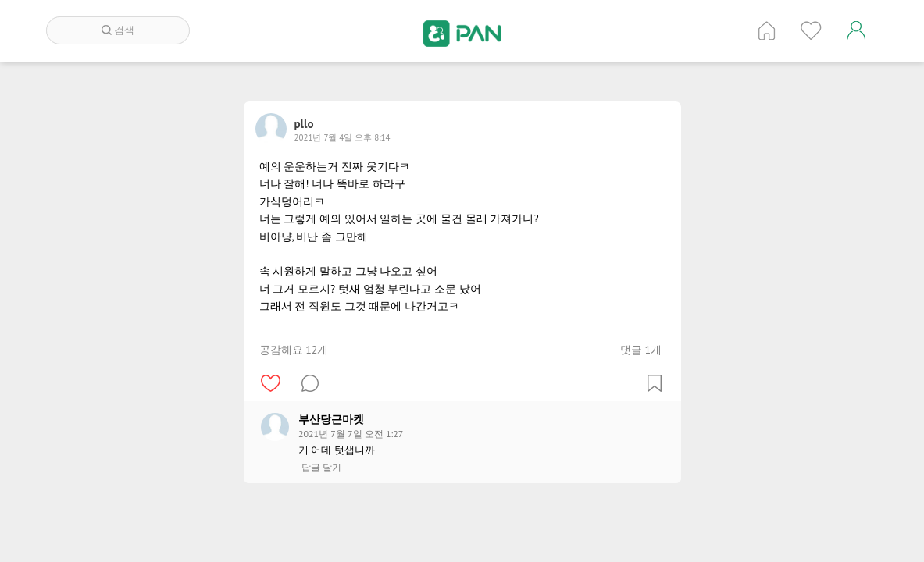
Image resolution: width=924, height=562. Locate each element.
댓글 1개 (641, 350)
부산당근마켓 (331, 419)
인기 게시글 (811, 30)
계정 (856, 30)
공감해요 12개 (294, 350)
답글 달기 (321, 468)
